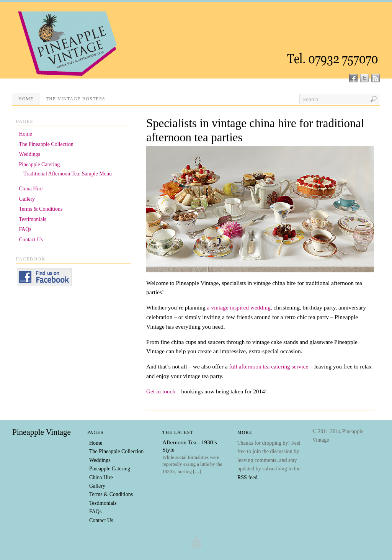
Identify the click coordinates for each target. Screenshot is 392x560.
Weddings (29, 154)
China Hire (31, 189)
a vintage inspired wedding (239, 307)
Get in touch (162, 391)
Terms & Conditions (41, 209)
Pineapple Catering (39, 165)
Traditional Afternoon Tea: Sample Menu (68, 174)
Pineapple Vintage (42, 432)
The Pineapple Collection (46, 144)
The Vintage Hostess (76, 99)
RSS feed (247, 477)
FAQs (25, 229)
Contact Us (31, 240)
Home (26, 99)
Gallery (27, 199)
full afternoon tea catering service (269, 366)
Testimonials (32, 219)
